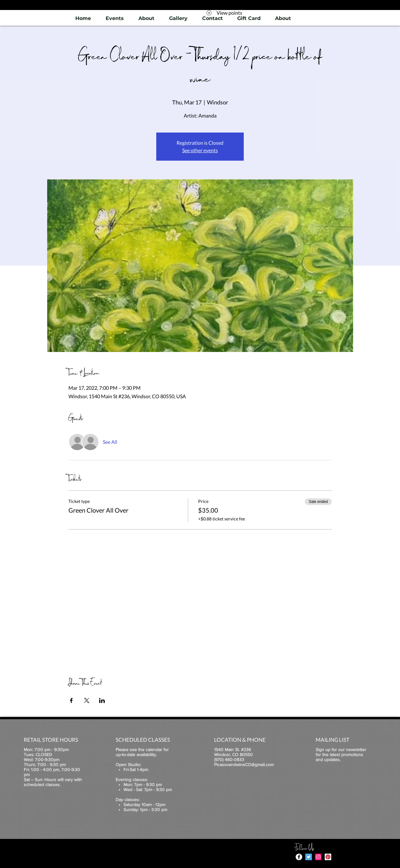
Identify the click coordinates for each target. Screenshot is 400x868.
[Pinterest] (328, 857)
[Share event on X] (87, 700)
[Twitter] (309, 857)
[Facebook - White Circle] (299, 857)
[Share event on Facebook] (71, 700)
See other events (200, 150)
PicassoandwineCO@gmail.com (244, 765)
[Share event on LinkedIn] (102, 700)
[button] (178, 18)
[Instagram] (318, 857)
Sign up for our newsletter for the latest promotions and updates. (341, 755)
